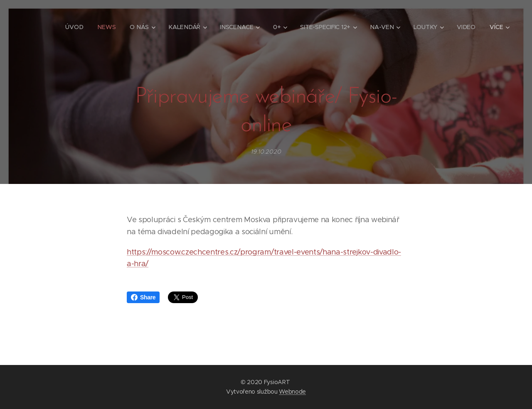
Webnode (292, 392)
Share (143, 297)
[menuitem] (76, 27)
